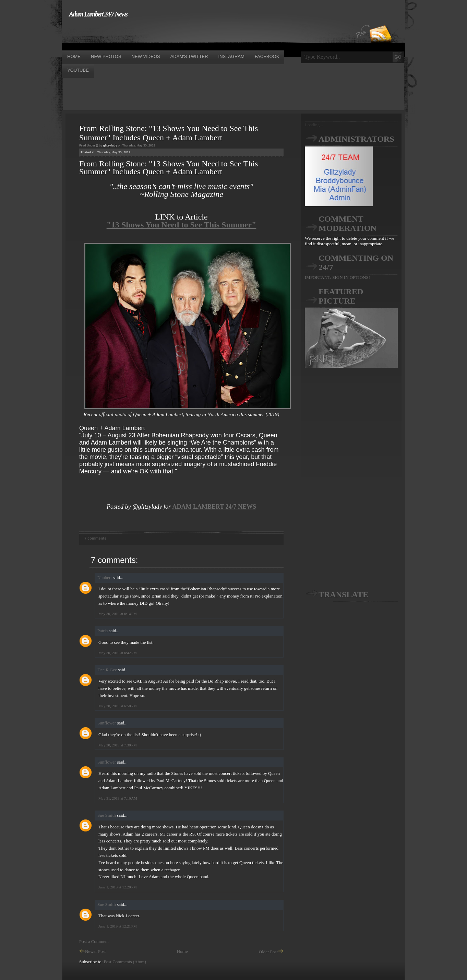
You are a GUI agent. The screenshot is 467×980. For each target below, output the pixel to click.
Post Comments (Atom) (125, 962)
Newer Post (92, 951)
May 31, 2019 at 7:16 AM (118, 798)
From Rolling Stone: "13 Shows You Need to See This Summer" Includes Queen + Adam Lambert (169, 133)
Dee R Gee (107, 670)
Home (182, 951)
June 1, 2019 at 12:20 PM (118, 887)
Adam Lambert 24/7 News (98, 14)
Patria (103, 631)
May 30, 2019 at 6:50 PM (118, 706)
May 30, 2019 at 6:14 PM (118, 614)
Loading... (314, 125)
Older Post (271, 952)
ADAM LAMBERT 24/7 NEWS (214, 507)
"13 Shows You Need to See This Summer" (182, 225)
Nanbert (105, 577)
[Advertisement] (187, 34)
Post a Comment (94, 941)
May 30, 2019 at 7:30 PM (118, 745)
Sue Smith (107, 815)
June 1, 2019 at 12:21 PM (118, 926)
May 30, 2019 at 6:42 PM (118, 653)
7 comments (95, 538)
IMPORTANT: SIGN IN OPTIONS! (337, 277)
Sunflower (107, 723)
